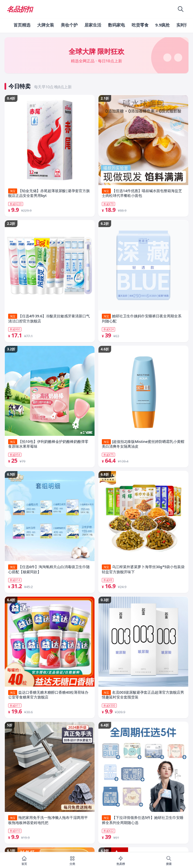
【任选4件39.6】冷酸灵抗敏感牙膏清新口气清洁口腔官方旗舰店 (49, 319)
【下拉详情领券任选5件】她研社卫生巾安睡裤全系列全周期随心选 (143, 820)
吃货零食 (140, 25)
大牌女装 (46, 25)
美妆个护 (69, 25)
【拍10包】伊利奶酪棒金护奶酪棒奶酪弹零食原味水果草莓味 (48, 444)
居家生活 (93, 25)
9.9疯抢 (162, 25)
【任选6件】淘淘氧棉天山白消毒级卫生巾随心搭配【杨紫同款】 (49, 569)
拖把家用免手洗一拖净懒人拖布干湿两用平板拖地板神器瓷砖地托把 (48, 820)
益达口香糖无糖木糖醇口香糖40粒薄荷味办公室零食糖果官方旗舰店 (48, 695)
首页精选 (22, 25)
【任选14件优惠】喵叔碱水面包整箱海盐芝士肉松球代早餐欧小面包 (142, 193)
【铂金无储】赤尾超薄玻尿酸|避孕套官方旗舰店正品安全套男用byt (49, 193)
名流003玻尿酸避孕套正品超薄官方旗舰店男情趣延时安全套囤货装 (143, 695)
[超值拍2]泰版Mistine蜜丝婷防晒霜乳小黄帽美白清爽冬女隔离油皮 (143, 444)
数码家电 (116, 25)
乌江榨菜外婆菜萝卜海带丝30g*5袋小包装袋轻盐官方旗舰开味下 (143, 569)
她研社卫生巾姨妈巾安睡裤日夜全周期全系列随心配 (142, 319)
